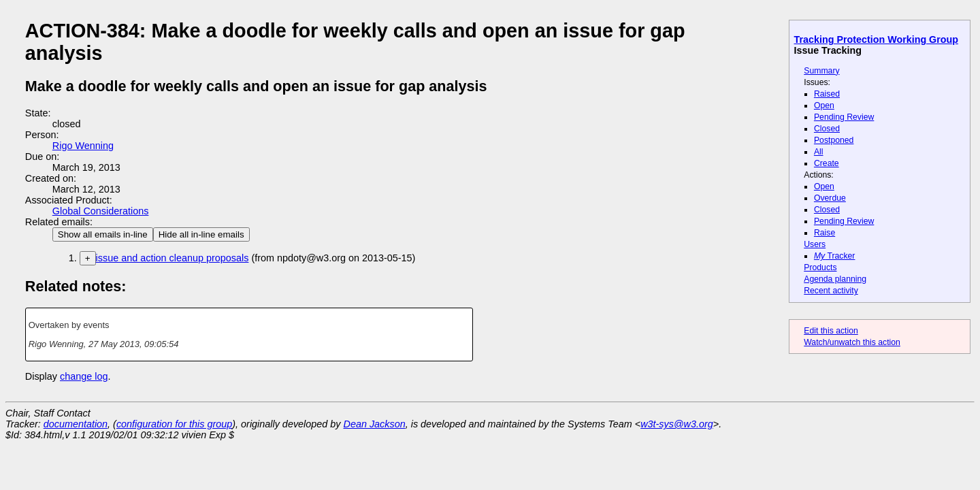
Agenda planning (835, 279)
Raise (824, 233)
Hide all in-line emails (201, 234)
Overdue (830, 198)
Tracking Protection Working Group (876, 39)
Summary (821, 71)
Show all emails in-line (103, 234)
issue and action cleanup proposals (173, 258)
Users (815, 244)
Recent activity (831, 291)
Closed (827, 129)
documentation (76, 424)
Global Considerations (101, 211)
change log (84, 376)
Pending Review (844, 117)
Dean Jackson (375, 424)
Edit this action (831, 331)
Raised (827, 94)
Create (827, 163)
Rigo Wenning (83, 146)
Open (824, 105)
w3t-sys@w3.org (677, 424)
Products (820, 267)
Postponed (834, 140)
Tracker (835, 256)
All (819, 152)
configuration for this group (174, 424)
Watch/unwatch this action (852, 342)
